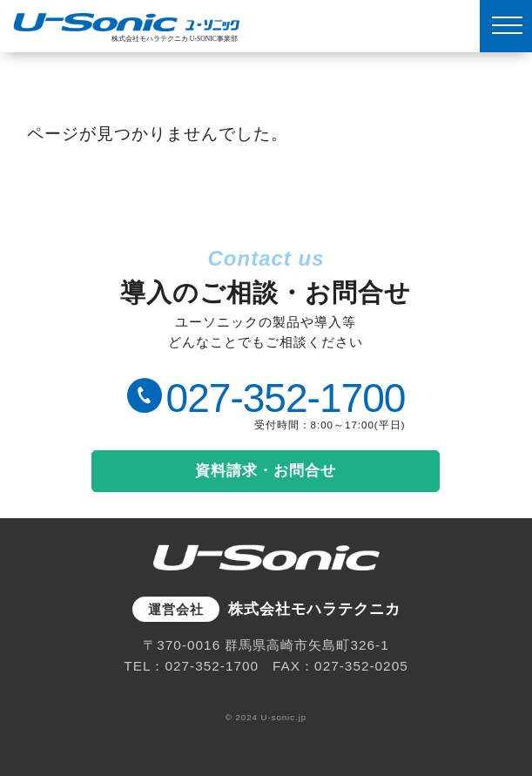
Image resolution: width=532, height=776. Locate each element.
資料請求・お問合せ (266, 470)
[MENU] (506, 26)
